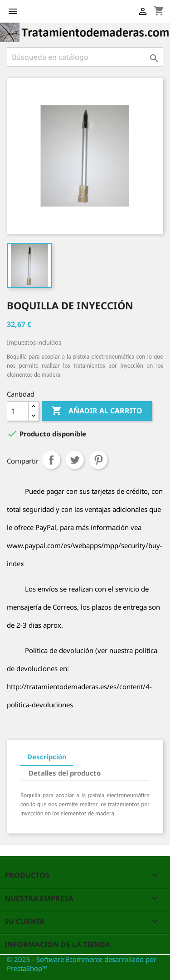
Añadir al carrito (97, 411)
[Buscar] (85, 57)
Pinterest (98, 460)
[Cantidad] (18, 411)
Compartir (51, 460)
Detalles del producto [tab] (65, 773)
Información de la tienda (57, 944)
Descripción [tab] (47, 757)
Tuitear (75, 460)
